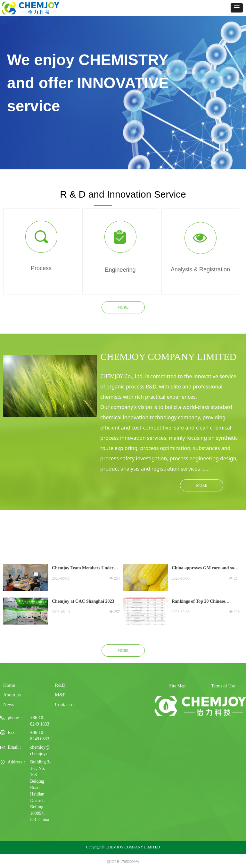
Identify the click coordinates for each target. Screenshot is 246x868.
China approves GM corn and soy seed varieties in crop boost (204, 569)
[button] (237, 8)
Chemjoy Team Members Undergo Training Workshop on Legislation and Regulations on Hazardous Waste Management (85, 569)
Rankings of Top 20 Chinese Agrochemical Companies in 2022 (204, 602)
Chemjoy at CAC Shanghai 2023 (83, 601)
